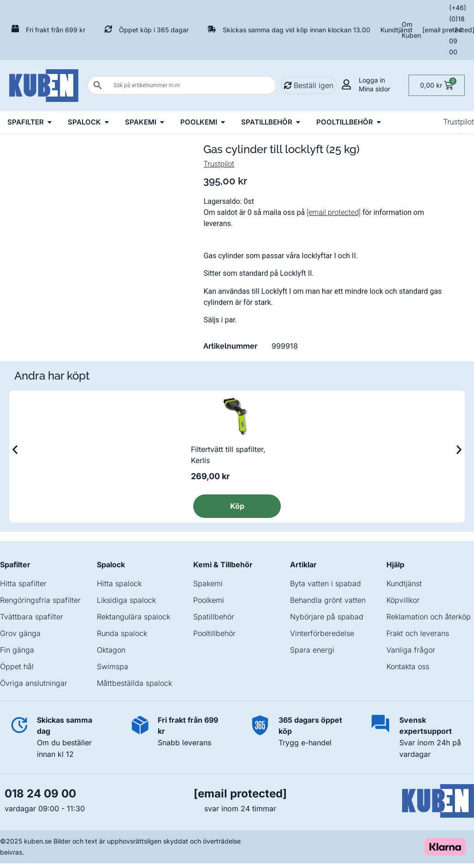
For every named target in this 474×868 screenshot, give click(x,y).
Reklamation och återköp (429, 617)
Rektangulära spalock (133, 617)
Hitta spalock (119, 583)
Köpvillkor (403, 600)
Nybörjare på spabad (327, 617)
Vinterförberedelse (322, 633)
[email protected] (334, 212)
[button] (15, 449)
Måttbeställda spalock (134, 683)
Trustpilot (459, 122)
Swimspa (113, 666)
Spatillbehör (214, 617)
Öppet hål (17, 666)
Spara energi (312, 650)
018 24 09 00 (40, 794)
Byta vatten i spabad (326, 583)
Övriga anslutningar (34, 683)
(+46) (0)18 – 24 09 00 (458, 30)
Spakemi (208, 583)
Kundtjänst (397, 30)
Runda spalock (122, 633)
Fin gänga (17, 650)
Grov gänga (20, 633)
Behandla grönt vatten (328, 600)
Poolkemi (209, 600)
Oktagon (111, 650)
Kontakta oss (408, 666)
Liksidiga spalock (126, 600)
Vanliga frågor (411, 650)
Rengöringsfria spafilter (40, 600)
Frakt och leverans (418, 633)
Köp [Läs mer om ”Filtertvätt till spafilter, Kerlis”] (237, 506)
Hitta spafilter (23, 583)
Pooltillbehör (214, 633)
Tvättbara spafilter (32, 617)
